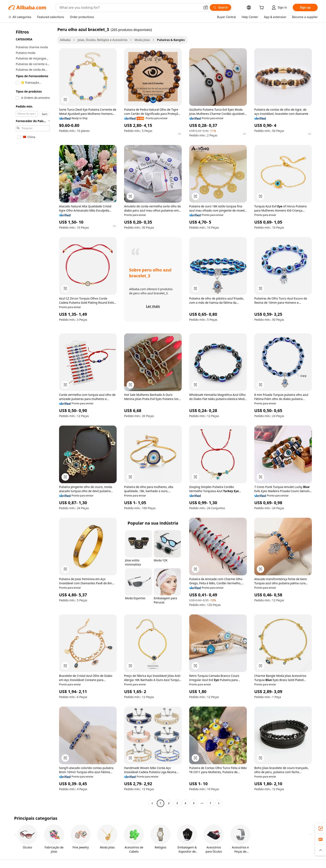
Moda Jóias (142, 40)
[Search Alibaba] (130, 7)
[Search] (220, 7)
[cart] (262, 8)
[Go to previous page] (152, 803)
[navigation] (32, 417)
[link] (321, 828)
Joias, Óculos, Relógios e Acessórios (102, 40)
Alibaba (65, 40)
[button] (206, 7)
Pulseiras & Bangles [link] (171, 40)
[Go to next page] (219, 803)
